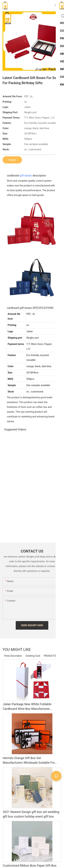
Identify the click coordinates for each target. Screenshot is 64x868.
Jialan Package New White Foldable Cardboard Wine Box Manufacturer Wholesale (27, 707)
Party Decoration (13, 656)
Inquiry (12, 160)
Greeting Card (33, 656)
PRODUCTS (50, 656)
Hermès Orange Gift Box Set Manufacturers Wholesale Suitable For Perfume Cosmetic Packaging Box (29, 761)
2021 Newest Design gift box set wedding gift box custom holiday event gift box (31, 814)
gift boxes (26, 176)
